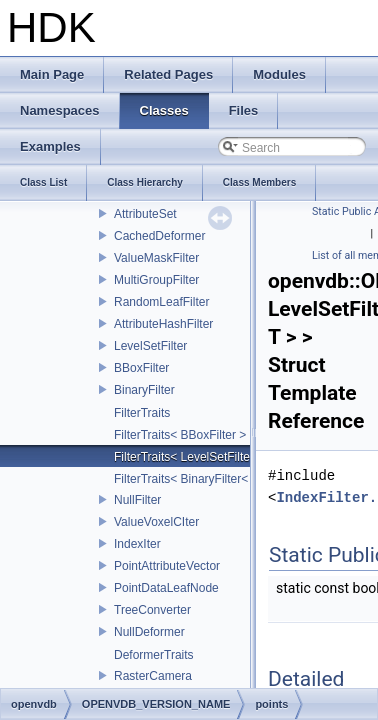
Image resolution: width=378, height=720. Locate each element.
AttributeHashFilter (163, 324)
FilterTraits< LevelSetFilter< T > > (203, 457)
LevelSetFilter (150, 346)
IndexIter (137, 544)
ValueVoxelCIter (156, 522)
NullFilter (137, 500)
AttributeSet (145, 214)
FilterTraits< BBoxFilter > (180, 435)
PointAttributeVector (167, 566)
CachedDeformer (159, 236)
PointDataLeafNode (166, 588)
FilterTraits (142, 413)
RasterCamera (153, 676)
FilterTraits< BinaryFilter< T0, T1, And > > (224, 479)
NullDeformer (149, 632)
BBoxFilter (141, 368)
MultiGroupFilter (156, 280)
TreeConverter (152, 610)
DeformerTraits (154, 655)
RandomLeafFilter (161, 302)
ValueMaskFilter (156, 258)
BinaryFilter (144, 390)
